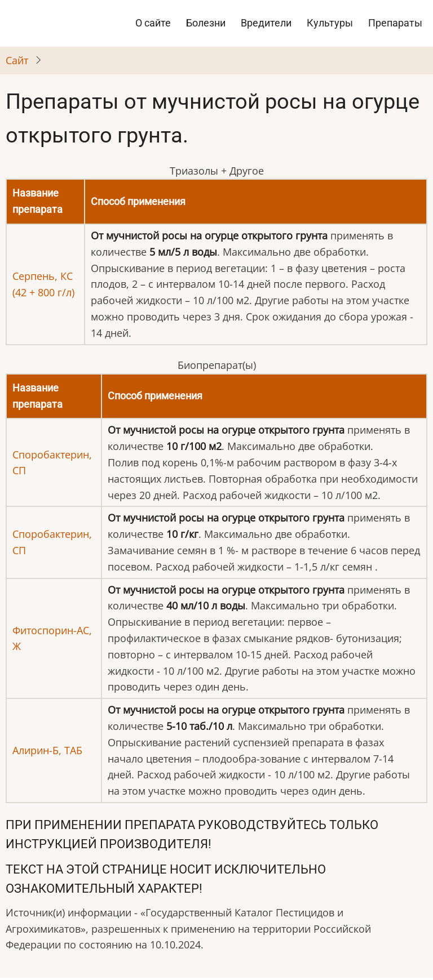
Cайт (17, 60)
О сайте (153, 23)
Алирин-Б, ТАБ (47, 750)
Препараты (395, 23)
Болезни (206, 23)
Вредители (266, 23)
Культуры (330, 23)
